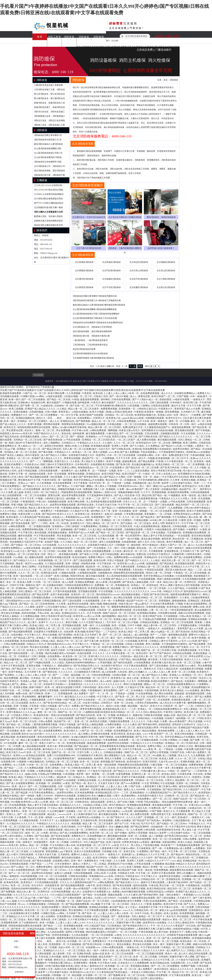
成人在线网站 (48, 916)
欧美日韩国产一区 (132, 474)
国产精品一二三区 (14, 768)
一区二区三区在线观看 (160, 511)
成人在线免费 (109, 672)
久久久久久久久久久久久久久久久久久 (20, 907)
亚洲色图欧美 (7, 728)
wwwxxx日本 (65, 814)
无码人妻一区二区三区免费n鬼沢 (80, 449)
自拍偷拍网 (186, 607)
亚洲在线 (137, 449)
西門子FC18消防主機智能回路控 (49, 203)
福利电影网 (84, 403)
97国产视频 (183, 396)
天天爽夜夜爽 (156, 551)
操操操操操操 (85, 759)
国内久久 (41, 418)
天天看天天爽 (26, 709)
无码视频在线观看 (10, 396)
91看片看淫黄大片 (102, 889)
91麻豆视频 (156, 765)
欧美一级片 (10, 421)
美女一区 (11, 582)
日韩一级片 (191, 424)
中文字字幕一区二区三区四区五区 (136, 505)
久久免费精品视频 (30, 616)
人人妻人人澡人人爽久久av (190, 731)
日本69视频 (55, 957)
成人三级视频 (170, 755)
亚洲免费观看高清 (77, 588)
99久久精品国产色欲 (95, 842)
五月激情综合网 (89, 820)
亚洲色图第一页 (127, 409)
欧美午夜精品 (16, 672)
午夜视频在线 (193, 885)
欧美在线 (98, 393)
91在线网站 (6, 508)
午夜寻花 (124, 814)
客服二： (18, 947)
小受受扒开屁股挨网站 (147, 703)
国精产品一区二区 (10, 740)
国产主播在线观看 (125, 567)
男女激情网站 (76, 910)
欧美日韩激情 (69, 827)
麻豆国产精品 (49, 489)
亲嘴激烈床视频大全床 (70, 489)
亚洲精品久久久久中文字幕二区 (188, 567)
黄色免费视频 (172, 412)
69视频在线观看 (87, 610)
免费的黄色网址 (45, 867)
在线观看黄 (96, 960)
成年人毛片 (143, 542)
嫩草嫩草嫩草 (45, 697)
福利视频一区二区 (76, 498)
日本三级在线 (158, 542)
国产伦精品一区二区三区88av (27, 545)
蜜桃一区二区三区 (45, 430)
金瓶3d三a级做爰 (114, 514)
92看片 (117, 796)
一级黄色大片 (198, 399)
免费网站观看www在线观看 (128, 557)
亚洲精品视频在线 (25, 418)
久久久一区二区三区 (124, 443)
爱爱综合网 (54, 495)
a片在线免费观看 (32, 489)
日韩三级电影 (73, 526)
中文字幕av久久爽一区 (107, 539)
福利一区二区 (33, 833)
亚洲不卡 (44, 622)
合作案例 (54, 43)
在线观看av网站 (146, 455)
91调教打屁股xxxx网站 (33, 396)
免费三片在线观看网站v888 (61, 755)
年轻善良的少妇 (169, 728)
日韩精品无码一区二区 (153, 879)
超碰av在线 (170, 715)
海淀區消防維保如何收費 (84, 349)
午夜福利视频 (198, 455)
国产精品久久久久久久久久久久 (176, 437)
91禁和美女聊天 (194, 554)
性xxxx (22, 904)
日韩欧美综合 (82, 802)
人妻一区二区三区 (159, 610)
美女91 (164, 678)
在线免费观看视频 (150, 393)
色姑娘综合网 (38, 403)
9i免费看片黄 (115, 749)
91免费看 (196, 415)
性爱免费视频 (123, 774)
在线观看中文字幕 (148, 907)
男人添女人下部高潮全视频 (25, 468)
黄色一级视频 (75, 551)
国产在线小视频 (126, 802)
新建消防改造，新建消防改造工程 (49, 103)
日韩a (109, 557)
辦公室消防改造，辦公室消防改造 (49, 94)
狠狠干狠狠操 (107, 737)
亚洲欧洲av (24, 403)
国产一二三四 (186, 706)
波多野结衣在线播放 (170, 876)
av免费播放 (199, 848)
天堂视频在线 (174, 533)
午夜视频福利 (95, 690)
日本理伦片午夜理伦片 (159, 554)
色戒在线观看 (85, 653)
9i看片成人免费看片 (196, 752)
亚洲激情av (92, 437)
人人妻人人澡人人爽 (160, 672)
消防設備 (40, 43)
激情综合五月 (97, 966)
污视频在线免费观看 (119, 721)
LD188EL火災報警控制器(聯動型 (49, 194)
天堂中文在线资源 (86, 700)
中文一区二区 (156, 737)
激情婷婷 (85, 789)
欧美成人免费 (25, 582)
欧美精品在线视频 (14, 749)
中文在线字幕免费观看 (163, 604)
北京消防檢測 (137, 47)
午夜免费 (189, 749)
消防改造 (69, 37)
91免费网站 (203, 684)
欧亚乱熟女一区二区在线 (87, 879)
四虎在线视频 (29, 613)
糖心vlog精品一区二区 (163, 632)
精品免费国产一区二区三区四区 (41, 659)
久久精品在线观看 (55, 563)
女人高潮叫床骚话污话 (86, 814)
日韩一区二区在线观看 (158, 700)
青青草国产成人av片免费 (187, 409)
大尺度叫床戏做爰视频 (65, 591)
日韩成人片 (105, 650)
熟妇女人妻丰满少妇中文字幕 (44, 508)
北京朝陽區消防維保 (166, 262)
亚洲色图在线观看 (181, 700)
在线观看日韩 (8, 762)
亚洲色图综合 (76, 681)
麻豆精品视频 (8, 737)
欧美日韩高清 (119, 734)
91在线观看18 (117, 468)
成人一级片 (81, 619)
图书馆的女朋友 (86, 505)
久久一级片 (114, 548)
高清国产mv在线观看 (65, 780)
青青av (116, 889)
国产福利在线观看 (18, 653)
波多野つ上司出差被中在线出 (177, 483)
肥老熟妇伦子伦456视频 (121, 864)
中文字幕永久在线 (169, 907)
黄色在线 (66, 433)
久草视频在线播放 (188, 625)
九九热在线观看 (56, 932)
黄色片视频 (72, 622)
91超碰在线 (47, 406)
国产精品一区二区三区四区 (110, 533)
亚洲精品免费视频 (85, 582)
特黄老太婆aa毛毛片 (130, 430)
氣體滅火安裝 (126, 47)
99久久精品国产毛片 (77, 628)
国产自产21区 (122, 824)
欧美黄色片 (203, 672)
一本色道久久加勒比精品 (137, 718)
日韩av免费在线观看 (15, 644)
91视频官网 (178, 554)
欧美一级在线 (189, 495)
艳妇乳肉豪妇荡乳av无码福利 (61, 653)
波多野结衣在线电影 (118, 743)
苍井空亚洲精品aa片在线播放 (89, 480)
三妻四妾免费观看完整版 (45, 724)
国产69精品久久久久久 (25, 560)
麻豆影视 (153, 659)
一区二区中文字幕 (69, 415)
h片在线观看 (50, 545)
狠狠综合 (30, 585)
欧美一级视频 (140, 511)
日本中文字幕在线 (132, 749)
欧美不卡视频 (114, 461)
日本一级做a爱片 (199, 396)
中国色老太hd (32, 464)
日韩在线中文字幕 (156, 777)
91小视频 (184, 740)
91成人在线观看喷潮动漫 (145, 498)
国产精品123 (109, 508)
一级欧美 (16, 697)
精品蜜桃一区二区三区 (187, 780)
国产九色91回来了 (101, 938)
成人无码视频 (7, 694)
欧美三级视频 (16, 409)
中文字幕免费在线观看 (96, 910)
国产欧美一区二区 (91, 647)
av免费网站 (6, 765)
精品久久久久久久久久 (182, 969)
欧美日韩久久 (71, 731)
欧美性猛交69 (143, 443)
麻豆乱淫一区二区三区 (135, 551)
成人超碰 (19, 492)
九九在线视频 (103, 625)
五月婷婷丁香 (74, 913)
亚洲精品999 (151, 557)
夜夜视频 (105, 762)
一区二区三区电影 (10, 502)
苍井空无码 (95, 483)
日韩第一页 (6, 687)
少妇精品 (193, 526)
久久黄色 (185, 598)
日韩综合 (119, 876)
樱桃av (90, 486)
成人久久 (54, 421)
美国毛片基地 (119, 437)
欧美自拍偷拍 (80, 557)
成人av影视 (102, 582)
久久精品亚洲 (170, 520)
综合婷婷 (36, 601)
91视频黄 (21, 762)
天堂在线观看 (152, 433)
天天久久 (125, 845)
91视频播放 (175, 495)
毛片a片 (129, 628)
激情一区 (174, 421)
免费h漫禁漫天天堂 (133, 427)
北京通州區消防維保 (84, 279)
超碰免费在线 (130, 461)
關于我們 (69, 43)
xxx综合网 (127, 811)
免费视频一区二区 (104, 585)
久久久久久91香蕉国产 (173, 926)
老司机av (54, 833)
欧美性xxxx (19, 755)
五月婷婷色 (64, 854)
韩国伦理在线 (78, 576)
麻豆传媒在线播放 (71, 858)
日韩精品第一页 (203, 734)
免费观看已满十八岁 (94, 489)
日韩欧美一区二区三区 (100, 619)
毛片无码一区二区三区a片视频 (123, 622)
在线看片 (102, 718)
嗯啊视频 (113, 430)
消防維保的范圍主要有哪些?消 (48, 135)
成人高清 (43, 944)
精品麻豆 (47, 548)
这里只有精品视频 (28, 471)
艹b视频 (44, 848)
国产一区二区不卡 (201, 560)
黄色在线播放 (124, 944)
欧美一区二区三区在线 (85, 536)
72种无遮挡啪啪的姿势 (182, 610)
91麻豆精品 (112, 433)
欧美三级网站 (191, 443)
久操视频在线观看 (87, 573)
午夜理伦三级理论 (173, 712)
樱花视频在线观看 (117, 836)
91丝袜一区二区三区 (63, 619)
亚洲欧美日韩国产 (135, 700)
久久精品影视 (37, 851)
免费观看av (78, 638)
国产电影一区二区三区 (67, 789)
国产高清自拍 (183, 632)
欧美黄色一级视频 (154, 412)
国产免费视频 (46, 789)
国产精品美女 (148, 517)
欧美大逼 (79, 635)
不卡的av (53, 808)
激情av (56, 427)
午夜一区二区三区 (42, 570)
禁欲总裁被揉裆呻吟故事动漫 (178, 802)
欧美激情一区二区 (202, 889)
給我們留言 (19, 972)
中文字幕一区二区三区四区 (183, 678)
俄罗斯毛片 (206, 489)
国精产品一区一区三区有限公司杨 (159, 650)
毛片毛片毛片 (148, 824)
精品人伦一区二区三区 (104, 421)
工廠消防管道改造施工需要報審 (48, 85)
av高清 (115, 845)
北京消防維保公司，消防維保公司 (49, 166)
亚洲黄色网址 (81, 963)
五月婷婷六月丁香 (191, 412)
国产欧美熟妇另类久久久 (87, 666)
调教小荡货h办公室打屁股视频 (184, 585)
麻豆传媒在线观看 (96, 576)
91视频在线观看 (68, 573)
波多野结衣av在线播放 (89, 817)
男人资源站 (157, 913)
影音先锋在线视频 (201, 536)
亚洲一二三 (200, 483)
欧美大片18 (156, 706)
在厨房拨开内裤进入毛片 (82, 455)
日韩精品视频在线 (52, 601)
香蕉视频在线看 (9, 539)
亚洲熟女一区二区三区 (29, 449)
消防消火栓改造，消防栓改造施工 (49, 112)
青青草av (16, 811)
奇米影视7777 (168, 845)
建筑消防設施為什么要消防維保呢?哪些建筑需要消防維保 (99, 305)
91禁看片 (149, 529)
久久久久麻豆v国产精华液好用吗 (81, 477)
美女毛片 (171, 916)
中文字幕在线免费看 (45, 536)
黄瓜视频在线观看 (185, 430)
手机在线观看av (149, 452)
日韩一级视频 (134, 477)
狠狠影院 (15, 876)
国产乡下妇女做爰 (53, 889)
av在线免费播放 (142, 663)
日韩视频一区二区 (61, 975)
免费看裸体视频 (109, 409)
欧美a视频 (80, 632)
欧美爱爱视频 (168, 647)
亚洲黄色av (95, 628)
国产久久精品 (137, 446)
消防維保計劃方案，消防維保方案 (49, 175)
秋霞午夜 (107, 647)
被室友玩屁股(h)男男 (148, 728)
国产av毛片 (65, 706)
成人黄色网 (59, 954)
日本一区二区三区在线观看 (122, 455)
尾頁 (140, 366)
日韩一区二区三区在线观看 (14, 703)
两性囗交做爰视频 (133, 684)
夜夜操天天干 (173, 523)
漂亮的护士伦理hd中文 (184, 724)
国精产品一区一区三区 (41, 588)
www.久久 (128, 910)
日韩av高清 (185, 616)
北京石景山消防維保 (139, 271)
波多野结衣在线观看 (78, 604)
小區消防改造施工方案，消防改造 (49, 90)
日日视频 (185, 421)
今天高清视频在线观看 (194, 579)
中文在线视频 (188, 433)
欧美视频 (16, 567)
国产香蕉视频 (116, 718)
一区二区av (107, 879)
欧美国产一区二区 (164, 734)
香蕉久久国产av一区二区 (174, 545)
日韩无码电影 (203, 907)
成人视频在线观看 (34, 557)
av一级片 (31, 483)
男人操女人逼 (189, 830)
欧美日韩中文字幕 (173, 904)
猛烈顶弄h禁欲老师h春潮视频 (70, 867)
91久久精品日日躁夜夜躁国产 (66, 895)
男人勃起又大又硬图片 (93, 461)
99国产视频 (69, 700)
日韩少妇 (189, 508)
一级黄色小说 (132, 947)
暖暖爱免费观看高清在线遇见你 (128, 607)
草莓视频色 (165, 601)
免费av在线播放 (123, 820)
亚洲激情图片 (98, 517)
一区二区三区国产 (126, 440)
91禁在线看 (150, 830)
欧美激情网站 (129, 796)
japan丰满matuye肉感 (133, 418)
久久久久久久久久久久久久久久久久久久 (144, 935)
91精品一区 (187, 468)
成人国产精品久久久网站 (54, 455)
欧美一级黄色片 (159, 421)
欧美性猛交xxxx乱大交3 (14, 551)
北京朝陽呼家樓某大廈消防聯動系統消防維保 (93, 358)
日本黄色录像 (185, 774)
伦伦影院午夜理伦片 (11, 619)
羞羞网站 (158, 904)
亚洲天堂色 (203, 737)
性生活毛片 (38, 885)
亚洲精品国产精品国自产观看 (194, 728)
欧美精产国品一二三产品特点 (102, 632)
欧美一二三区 (94, 498)
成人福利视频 (142, 635)
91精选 (76, 399)
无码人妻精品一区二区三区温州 (35, 591)
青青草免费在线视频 (91, 709)
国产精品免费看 (147, 461)
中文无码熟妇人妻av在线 (185, 517)
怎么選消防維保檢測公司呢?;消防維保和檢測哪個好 (96, 314)
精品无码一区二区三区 (130, 616)
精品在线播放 (150, 731)
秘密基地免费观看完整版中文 (186, 594)
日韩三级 (133, 437)
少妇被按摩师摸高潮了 (65, 759)
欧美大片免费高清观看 (199, 511)
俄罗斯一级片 (93, 520)
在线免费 (69, 632)
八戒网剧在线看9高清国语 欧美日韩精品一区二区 (109, 712)
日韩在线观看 (26, 854)
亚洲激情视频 (159, 492)
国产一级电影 (77, 437)
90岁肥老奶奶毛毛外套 (169, 830)
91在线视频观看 (92, 601)
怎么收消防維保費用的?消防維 (48, 157)
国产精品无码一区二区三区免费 (143, 468)
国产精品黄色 (167, 563)
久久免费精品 (153, 446)
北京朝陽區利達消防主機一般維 (48, 207)
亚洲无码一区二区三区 (83, 594)
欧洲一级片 (15, 399)
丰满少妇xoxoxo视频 (199, 805)
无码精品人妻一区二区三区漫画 (21, 452)
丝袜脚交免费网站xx (185, 393)
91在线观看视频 (184, 576)
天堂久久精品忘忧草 (168, 669)
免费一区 (16, 978)
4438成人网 (156, 520)
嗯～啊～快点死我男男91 (129, 536)
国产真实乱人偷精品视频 (136, 582)
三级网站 (145, 406)
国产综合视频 (42, 836)
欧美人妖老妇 (171, 913)
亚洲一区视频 (194, 520)
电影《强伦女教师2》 (171, 895)
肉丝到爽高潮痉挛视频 (134, 892)
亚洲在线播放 (21, 412)
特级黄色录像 (88, 563)
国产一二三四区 (40, 523)
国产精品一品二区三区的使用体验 (37, 604)
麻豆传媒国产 (54, 403)
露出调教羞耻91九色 (115, 755)
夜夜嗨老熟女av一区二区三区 (93, 468)
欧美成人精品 (134, 734)
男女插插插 (183, 916)
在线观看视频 (129, 542)
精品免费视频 (140, 659)
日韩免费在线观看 (168, 613)
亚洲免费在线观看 (188, 650)
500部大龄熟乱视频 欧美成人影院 (63, 966)
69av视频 (95, 904)
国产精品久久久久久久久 (127, 771)
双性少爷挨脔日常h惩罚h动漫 (167, 471)
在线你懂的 (17, 635)
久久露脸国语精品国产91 (158, 427)
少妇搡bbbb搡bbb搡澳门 (195, 876)
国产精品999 (178, 854)
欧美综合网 (100, 560)
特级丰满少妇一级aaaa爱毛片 (134, 604)
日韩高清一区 (176, 424)
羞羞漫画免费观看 (90, 399)
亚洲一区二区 (82, 721)
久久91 (21, 901)
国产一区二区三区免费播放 (44, 415)
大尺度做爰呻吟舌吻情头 (172, 452)
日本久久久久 (130, 502)
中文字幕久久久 (33, 635)
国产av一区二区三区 (20, 873)
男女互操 (164, 885)
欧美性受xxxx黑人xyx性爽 (131, 563)
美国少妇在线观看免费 (63, 715)
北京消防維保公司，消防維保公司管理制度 (92, 327)
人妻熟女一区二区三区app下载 (20, 898)
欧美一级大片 (139, 458)
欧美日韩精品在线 (157, 889)
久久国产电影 (78, 486)
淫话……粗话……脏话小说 (62, 418)
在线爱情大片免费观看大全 (48, 632)
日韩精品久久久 (65, 539)
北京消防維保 (148, 47)
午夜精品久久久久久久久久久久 (53, 824)
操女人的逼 (133, 678)
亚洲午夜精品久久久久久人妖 (65, 839)
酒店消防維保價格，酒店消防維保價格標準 (92, 331)
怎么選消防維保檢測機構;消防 (48, 149)
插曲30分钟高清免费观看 (199, 548)
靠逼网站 (167, 820)
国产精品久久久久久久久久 (145, 647)
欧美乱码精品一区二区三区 (170, 464)
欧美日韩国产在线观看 (92, 415)
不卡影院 (140, 628)
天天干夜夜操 (20, 508)
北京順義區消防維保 (111, 279)
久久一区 (195, 647)
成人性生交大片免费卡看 (173, 703)
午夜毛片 (96, 403)
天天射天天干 (52, 529)
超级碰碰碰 (67, 529)
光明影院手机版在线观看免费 (139, 638)
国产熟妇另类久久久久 (93, 706)
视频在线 (166, 526)
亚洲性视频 (144, 681)
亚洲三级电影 (52, 768)
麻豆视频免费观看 (96, 433)
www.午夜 (157, 591)
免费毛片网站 (155, 746)
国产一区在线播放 (97, 548)
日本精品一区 (62, 771)
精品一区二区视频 (39, 845)
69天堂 (204, 929)
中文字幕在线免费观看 (136, 666)
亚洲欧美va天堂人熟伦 (12, 477)
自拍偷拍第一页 (160, 827)
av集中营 (207, 663)
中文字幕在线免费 (203, 919)
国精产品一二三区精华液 (194, 771)
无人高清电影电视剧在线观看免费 (104, 502)
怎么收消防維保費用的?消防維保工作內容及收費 (95, 318)
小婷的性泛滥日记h (147, 409)
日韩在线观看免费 (48, 471)
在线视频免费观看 (102, 551)
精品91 (110, 706)
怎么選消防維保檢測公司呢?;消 (48, 153)
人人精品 (155, 560)
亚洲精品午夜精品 (10, 796)
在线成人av (58, 517)
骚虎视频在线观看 (178, 635)
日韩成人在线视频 (135, 644)
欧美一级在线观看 (23, 576)
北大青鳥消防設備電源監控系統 (48, 199)
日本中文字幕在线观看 (13, 666)
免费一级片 (89, 625)
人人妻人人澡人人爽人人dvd (65, 647)
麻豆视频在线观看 (167, 440)
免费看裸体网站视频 (33, 529)
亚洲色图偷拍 (137, 793)
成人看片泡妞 (161, 932)
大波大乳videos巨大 (169, 762)
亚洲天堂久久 (62, 461)
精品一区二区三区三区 (62, 802)
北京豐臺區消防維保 (84, 271)
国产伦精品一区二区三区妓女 (136, 523)
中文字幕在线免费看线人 (42, 793)
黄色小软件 (61, 588)
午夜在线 (88, 659)
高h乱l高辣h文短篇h (78, 960)
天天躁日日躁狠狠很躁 (171, 659)
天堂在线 (43, 957)
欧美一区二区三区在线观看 (167, 839)
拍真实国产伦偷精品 (86, 718)
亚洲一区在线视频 (57, 474)
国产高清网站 (66, 635)
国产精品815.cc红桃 (172, 446)
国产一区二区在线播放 (34, 399)
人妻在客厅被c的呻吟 (177, 882)
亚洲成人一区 (138, 585)
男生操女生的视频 (11, 613)
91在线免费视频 (145, 694)
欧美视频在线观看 (101, 446)
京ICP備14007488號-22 (119, 381)
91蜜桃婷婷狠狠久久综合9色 (131, 508)
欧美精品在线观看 (36, 755)
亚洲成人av (175, 675)
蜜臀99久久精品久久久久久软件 (99, 728)
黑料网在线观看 (52, 424)
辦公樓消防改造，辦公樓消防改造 (49, 98)
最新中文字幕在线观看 (153, 882)
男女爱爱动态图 (15, 430)
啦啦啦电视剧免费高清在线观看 (34, 427)
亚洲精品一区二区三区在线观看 (177, 622)
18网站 (51, 879)
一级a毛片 (144, 706)
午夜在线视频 (146, 932)
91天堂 (145, 783)
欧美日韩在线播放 (184, 734)
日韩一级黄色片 (176, 548)
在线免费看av (85, 418)
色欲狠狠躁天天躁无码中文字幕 (27, 542)
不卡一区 (33, 817)
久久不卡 (146, 492)
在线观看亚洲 (52, 885)
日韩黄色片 (24, 656)
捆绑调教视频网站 (197, 703)
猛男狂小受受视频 (49, 690)
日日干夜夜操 (85, 827)
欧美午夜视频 (199, 638)
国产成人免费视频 (130, 452)
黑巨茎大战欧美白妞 (176, 570)
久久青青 (175, 480)
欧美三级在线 (114, 842)
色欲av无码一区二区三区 (72, 947)
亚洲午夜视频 (35, 424)
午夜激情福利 (62, 511)
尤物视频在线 (140, 483)
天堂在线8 (138, 570)
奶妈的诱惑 (166, 399)
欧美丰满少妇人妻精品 (172, 690)
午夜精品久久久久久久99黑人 (175, 498)
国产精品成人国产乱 (24, 638)
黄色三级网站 (29, 567)
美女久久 (92, 783)
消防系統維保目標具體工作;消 (48, 140)
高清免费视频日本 (201, 687)
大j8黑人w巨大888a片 (105, 898)
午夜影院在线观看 (154, 570)
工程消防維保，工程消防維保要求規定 (90, 345)
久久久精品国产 (84, 669)
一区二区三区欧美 (85, 539)
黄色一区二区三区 (28, 539)
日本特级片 (176, 403)
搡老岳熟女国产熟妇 (112, 789)
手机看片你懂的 (47, 539)
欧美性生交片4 (174, 418)
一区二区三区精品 (76, 950)
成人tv (133, 396)
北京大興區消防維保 (166, 279)
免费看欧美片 (92, 861)
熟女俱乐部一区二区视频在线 (121, 480)
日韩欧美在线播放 (81, 768)
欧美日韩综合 (100, 858)
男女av (163, 585)
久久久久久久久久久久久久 (72, 545)
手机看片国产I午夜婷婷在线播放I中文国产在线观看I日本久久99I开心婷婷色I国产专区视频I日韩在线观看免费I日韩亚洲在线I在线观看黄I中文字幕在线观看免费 (82, 390)
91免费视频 (109, 458)
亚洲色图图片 (171, 598)
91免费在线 (155, 808)
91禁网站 (173, 740)
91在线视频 (131, 641)
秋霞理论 (101, 455)
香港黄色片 (97, 514)
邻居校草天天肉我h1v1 (55, 684)
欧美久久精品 (185, 842)
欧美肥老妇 (205, 793)
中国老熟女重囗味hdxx (61, 963)
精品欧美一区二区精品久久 (100, 567)
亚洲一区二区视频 (180, 687)
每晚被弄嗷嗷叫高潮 (129, 492)
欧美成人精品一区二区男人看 (45, 625)
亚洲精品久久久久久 (71, 805)
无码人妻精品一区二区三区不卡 (103, 523)
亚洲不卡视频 (78, 570)
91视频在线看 (69, 403)
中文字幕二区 (180, 805)
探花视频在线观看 (63, 548)
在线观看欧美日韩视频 (103, 464)
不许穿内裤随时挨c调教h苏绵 (111, 406)
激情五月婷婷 (58, 650)
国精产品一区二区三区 (70, 712)
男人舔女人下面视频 (106, 486)
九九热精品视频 (22, 598)
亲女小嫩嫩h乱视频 (102, 796)
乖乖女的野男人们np (200, 656)
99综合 (121, 700)
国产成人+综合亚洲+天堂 (128, 495)
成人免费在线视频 (147, 440)
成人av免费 (68, 582)
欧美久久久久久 (66, 514)
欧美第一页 (135, 619)
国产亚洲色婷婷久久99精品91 (27, 718)
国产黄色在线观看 (42, 861)
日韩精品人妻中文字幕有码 (164, 641)
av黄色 (67, 783)
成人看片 (33, 622)
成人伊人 (77, 892)
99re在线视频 (43, 975)
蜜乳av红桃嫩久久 (138, 672)
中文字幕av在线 (80, 430)
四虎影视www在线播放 (199, 452)
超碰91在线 (15, 529)
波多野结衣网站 (181, 449)
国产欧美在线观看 (122, 885)
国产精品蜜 (22, 793)
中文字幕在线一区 (107, 563)
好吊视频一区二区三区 (97, 638)
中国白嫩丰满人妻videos (154, 771)
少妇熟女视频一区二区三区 (78, 396)
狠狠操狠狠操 (179, 601)
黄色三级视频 (153, 644)
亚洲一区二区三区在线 (34, 811)
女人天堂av (68, 669)
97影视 (160, 461)
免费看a (76, 706)
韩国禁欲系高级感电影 (74, 424)
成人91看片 (12, 854)
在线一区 (117, 851)
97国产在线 (135, 786)
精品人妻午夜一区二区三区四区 (105, 427)
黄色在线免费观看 (47, 737)
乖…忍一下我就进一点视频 (102, 471)
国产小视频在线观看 (40, 663)
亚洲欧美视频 (188, 762)
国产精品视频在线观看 (37, 477)
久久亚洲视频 (74, 393)
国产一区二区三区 (59, 437)
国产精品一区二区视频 (18, 724)
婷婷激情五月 (44, 619)
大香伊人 (169, 780)
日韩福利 (194, 783)
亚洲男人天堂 (46, 969)
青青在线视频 (66, 746)
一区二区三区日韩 (148, 759)
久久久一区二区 (131, 517)
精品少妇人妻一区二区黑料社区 (180, 582)
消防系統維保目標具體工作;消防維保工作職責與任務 (97, 301)
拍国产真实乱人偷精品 (12, 455)
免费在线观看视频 (62, 638)
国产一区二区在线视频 (131, 433)
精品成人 (128, 635)
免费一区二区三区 (126, 728)
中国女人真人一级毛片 (182, 697)
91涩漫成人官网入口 (113, 628)
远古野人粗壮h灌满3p (109, 811)
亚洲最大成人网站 (37, 932)
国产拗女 (6, 669)
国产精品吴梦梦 (41, 594)
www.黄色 (114, 452)
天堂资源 (34, 706)
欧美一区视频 (119, 625)
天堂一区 (148, 477)
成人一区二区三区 (194, 542)
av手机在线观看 (72, 440)
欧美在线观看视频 (30, 641)
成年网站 (106, 399)
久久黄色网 (21, 817)
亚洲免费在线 (172, 551)
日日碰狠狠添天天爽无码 (87, 672)
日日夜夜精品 (115, 926)
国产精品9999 (49, 514)
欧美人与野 (159, 523)
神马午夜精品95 (151, 545)
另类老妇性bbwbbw (128, 486)
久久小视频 (201, 468)
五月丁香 (106, 511)
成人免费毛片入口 (176, 950)
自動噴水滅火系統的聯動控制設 (48, 221)
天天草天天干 (47, 820)
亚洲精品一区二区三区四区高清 (99, 440)
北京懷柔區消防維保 (84, 287)
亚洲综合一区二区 (150, 678)
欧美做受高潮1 (42, 715)
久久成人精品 (95, 529)
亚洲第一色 (182, 783)
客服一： (18, 941)
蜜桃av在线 (71, 446)
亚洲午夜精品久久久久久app (21, 712)
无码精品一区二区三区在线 (119, 415)
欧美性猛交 (153, 585)
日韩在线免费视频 (121, 399)
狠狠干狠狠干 (37, 687)
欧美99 (87, 551)
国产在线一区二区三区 (82, 406)
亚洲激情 (149, 941)
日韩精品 (200, 947)
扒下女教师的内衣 (29, 923)
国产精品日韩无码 (52, 449)
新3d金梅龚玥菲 (203, 610)
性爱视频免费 (66, 694)
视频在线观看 (110, 604)
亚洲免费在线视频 (156, 607)
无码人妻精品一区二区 (190, 440)
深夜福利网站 (170, 842)
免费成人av (204, 904)
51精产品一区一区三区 (35, 393)
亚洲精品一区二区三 (193, 675)
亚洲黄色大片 (78, 523)
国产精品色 (177, 681)
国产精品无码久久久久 (37, 505)
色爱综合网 (24, 514)
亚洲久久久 (169, 811)
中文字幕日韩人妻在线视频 (33, 533)
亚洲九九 (112, 802)
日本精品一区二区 (41, 678)
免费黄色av (116, 910)
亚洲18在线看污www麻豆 (183, 666)
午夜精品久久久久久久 (89, 443)
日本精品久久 (69, 443)
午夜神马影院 (49, 480)
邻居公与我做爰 (116, 560)
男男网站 (155, 783)
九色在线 (122, 672)
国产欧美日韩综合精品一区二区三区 (62, 703)
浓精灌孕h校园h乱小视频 (73, 690)
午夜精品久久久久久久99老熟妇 (85, 740)
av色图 (35, 690)
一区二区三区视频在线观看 (144, 740)
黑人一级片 (146, 486)
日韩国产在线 (7, 690)
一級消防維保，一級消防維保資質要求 (90, 340)
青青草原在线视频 (177, 619)
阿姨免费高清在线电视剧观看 (77, 492)
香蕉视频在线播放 (58, 533)
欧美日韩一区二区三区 (102, 833)
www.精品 (177, 861)
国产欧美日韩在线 (170, 468)
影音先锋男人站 (98, 808)
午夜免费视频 (110, 740)
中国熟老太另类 (126, 873)
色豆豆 (57, 520)
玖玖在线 (198, 774)
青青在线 (46, 919)
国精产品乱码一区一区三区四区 (120, 613)
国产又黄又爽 (92, 641)
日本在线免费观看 (62, 483)
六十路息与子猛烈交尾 (100, 771)
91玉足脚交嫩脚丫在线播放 (62, 811)
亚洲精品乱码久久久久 (74, 613)
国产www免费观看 (131, 783)
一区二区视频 (37, 653)
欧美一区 (50, 687)
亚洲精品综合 (93, 474)
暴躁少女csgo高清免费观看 (167, 486)
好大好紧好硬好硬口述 (129, 768)
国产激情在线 (50, 672)
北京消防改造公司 (64, 381)
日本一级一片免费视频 (113, 601)
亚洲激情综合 (76, 684)
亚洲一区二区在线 (124, 703)
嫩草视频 (156, 842)
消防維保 (84, 37)
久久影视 (36, 514)
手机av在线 (44, 613)
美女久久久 (184, 755)
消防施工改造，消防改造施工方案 (49, 125)
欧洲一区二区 (154, 938)
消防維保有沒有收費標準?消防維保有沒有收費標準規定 (98, 323)
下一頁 (132, 366)
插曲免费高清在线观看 (182, 870)
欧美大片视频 (97, 412)
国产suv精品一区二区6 (23, 867)
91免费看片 (193, 529)
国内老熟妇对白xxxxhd (108, 594)
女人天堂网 (118, 687)
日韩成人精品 (48, 641)
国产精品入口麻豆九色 (136, 808)
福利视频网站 (109, 616)
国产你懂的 (80, 529)
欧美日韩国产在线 (153, 616)
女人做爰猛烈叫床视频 (67, 820)
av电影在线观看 (54, 396)
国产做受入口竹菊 (89, 554)
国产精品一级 (160, 495)
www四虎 (192, 641)
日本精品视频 (114, 424)
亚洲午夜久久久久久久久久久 (104, 656)
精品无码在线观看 (199, 954)
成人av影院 (106, 681)
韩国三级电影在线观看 (169, 579)
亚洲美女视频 (189, 480)
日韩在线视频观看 (200, 492)
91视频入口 (110, 944)
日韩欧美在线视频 (153, 715)
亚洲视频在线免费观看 (195, 533)
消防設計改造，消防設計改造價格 (49, 121)
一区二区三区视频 (128, 932)
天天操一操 (82, 929)
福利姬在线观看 (38, 474)
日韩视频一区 (123, 545)
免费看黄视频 (196, 765)
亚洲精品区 (194, 601)
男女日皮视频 (50, 635)
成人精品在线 (123, 950)
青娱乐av (154, 833)
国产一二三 (36, 461)
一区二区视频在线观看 (39, 526)
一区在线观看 (183, 536)
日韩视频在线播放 (41, 598)
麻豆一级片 (116, 638)
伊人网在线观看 (43, 954)
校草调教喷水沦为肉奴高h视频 (158, 430)
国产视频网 (114, 975)
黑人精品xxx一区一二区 (31, 446)
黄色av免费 (70, 929)
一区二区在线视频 (121, 498)
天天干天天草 (123, 458)
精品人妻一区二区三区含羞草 (84, 409)
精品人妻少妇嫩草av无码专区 (36, 740)
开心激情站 (64, 737)
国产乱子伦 (142, 737)
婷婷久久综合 (186, 746)
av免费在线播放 (113, 724)
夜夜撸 (199, 622)
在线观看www (93, 947)
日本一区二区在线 (161, 443)
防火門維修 (169, 47)
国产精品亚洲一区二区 (138, 533)
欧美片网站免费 (57, 393)
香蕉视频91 (150, 514)
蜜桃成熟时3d (65, 666)
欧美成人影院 (169, 774)
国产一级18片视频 (119, 396)
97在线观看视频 (147, 579)
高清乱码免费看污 (14, 464)
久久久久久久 (57, 622)
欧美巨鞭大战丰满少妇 (164, 663)
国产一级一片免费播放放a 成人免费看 (172, 848)
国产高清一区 (89, 913)
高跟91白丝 (111, 492)
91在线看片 (124, 898)
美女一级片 (159, 944)
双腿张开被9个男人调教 (129, 923)
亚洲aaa (194, 458)
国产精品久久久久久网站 (124, 579)
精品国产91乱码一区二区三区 (142, 601)
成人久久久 (167, 393)
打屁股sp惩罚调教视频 (155, 619)
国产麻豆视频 (46, 452)
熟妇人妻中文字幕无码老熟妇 (159, 536)
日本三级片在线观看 (45, 938)
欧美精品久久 (124, 715)
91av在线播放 (193, 690)
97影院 (145, 594)
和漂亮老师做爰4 (61, 935)
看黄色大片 (150, 669)
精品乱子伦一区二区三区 (70, 641)
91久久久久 (99, 653)
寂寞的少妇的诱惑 (54, 446)
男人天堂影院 (153, 489)
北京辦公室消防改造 (112, 47)
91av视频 (18, 557)
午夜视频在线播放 (71, 508)
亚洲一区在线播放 (122, 511)
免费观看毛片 (53, 827)
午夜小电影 (153, 721)
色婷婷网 (99, 759)
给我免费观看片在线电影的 (157, 449)
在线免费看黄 (139, 588)
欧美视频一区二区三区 (117, 966)
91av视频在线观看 (96, 424)
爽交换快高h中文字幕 (30, 480)
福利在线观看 (98, 802)
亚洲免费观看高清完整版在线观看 (117, 746)
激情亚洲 (167, 539)
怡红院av (5, 567)
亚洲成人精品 (121, 619)
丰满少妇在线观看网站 (196, 604)
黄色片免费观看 (175, 542)
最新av (76, 864)
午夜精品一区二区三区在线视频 (190, 573)
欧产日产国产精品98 (161, 653)
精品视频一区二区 (121, 588)
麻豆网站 (25, 678)
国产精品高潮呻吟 (140, 827)
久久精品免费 (130, 759)
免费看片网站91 (97, 557)
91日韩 (37, 582)
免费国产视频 (188, 966)
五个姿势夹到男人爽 (11, 808)
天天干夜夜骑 (81, 483)
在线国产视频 (52, 542)
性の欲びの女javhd (193, 471)
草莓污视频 (17, 505)
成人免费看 (81, 471)
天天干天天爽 (194, 406)
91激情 (182, 520)
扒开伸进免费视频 (85, 793)
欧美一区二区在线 (59, 523)
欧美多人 (32, 650)
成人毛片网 (154, 483)
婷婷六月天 (38, 827)
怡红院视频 (57, 477)
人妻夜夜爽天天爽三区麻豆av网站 (59, 468)
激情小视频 (96, 604)
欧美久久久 (36, 703)
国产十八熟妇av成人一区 (145, 399)
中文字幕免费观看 (122, 570)
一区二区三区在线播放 (135, 424)
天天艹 (8, 628)
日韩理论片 (99, 418)
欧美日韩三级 (191, 403)
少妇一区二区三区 (87, 811)
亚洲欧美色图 (11, 498)
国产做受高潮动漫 (53, 440)
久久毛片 (132, 681)
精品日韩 (147, 495)
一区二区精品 (100, 864)
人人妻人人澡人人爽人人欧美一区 (121, 393)
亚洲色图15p (128, 854)
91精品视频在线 (163, 529)
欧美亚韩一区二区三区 (112, 641)
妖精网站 (57, 783)
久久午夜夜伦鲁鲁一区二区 (179, 461)
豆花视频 (30, 628)
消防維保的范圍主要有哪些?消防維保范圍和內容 (95, 296)
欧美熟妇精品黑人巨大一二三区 (120, 709)
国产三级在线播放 (159, 666)
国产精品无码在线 (10, 437)
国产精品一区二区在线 (59, 399)
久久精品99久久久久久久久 (21, 824)
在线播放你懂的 (170, 489)
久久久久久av (204, 433)
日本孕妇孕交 (82, 464)
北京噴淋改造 (86, 47)
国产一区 (41, 585)
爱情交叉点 (60, 960)
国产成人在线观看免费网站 (188, 557)
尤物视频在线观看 (155, 418)
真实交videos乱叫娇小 (20, 610)
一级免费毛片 (66, 471)
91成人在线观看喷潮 (11, 495)
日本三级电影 (59, 919)
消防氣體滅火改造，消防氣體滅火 (49, 116)
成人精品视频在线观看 (34, 746)
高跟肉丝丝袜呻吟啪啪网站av (82, 579)
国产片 (106, 498)
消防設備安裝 (159, 47)
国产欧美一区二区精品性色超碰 (28, 929)
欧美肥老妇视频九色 (146, 415)
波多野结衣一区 (61, 570)
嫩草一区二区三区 (16, 650)
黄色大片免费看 (113, 759)
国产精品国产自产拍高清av (147, 820)
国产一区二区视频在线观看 (42, 786)
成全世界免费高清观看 (74, 495)
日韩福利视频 (37, 412)
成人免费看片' (82, 694)
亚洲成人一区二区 (202, 616)
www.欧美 (43, 669)
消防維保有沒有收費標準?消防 (48, 162)
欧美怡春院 (13, 517)
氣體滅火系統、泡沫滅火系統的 (48, 216)
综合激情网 (115, 582)
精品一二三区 (195, 570)
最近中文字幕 (179, 406)
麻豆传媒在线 (128, 554)
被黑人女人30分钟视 (135, 789)
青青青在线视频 (72, 458)
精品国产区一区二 (92, 458)
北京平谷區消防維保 (111, 287)
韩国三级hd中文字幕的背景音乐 (25, 443)
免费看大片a (204, 393)
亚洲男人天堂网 (120, 446)
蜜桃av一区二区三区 (31, 684)
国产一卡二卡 (114, 517)
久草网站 (29, 836)
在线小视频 (120, 706)
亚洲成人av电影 (29, 681)
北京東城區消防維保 (84, 262)
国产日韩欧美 (37, 694)
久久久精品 (67, 542)
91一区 (106, 817)
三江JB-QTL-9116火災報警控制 (48, 185)
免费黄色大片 (79, 836)
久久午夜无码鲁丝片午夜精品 (83, 919)
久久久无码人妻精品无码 (149, 712)
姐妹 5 (158, 477)
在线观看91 (106, 598)
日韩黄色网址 (92, 681)
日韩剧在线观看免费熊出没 (79, 585)
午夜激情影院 (28, 502)
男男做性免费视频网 (49, 858)
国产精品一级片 (159, 851)
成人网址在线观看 (123, 598)
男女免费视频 (63, 430)
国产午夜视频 (203, 430)
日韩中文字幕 (17, 585)
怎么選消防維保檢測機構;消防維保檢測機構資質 (95, 309)
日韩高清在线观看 (160, 406)
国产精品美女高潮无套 (106, 659)
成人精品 (56, 613)
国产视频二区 (101, 669)
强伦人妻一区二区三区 (66, 610)
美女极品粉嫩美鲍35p (143, 464)
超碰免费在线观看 (158, 424)
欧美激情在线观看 (113, 529)
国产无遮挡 (183, 647)
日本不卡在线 (142, 913)
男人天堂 (141, 697)
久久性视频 (104, 579)
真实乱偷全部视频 (151, 539)
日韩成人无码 (101, 396)
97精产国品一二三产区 (42, 864)
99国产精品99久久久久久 (47, 433)
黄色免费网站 (111, 690)
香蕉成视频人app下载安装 (59, 851)
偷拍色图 (136, 545)
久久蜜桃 (30, 607)
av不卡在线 (144, 421)
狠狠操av (99, 492)
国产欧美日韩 (123, 464)
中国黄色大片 (166, 409)
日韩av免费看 (46, 721)
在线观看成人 (169, 628)
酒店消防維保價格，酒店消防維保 (49, 171)
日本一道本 (161, 455)
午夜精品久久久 (63, 452)
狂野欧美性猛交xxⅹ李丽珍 (187, 514)
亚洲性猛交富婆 (49, 573)
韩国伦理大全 (203, 563)
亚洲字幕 (143, 641)
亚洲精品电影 (190, 861)
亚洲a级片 (183, 817)
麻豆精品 (88, 898)
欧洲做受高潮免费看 (11, 393)
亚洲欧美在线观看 (101, 734)
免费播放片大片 (20, 415)
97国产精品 (125, 659)
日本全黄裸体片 (63, 864)
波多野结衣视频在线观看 (63, 505)
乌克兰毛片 (105, 449)
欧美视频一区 (150, 768)
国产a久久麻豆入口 (26, 520)
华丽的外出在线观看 (65, 796)
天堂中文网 (44, 650)
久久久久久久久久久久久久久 (133, 403)
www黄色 (148, 749)
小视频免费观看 (38, 700)
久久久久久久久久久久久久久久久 (132, 591)
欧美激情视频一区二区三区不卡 (172, 458)
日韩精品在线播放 (150, 622)
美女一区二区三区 (113, 960)
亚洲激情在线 (173, 879)
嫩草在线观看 (25, 536)
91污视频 (188, 446)
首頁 (40, 37)
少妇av (45, 437)
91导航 (136, 650)
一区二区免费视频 (195, 464)
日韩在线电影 (90, 687)
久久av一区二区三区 (186, 759)
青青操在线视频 (34, 830)
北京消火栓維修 (98, 47)
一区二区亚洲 (177, 885)
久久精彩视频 (171, 746)
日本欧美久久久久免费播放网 (134, 963)
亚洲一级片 (77, 861)
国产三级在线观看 (165, 505)
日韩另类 (125, 889)
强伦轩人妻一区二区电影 (159, 573)
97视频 (39, 498)
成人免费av (84, 734)
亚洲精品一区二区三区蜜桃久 (33, 421)
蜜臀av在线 (199, 607)
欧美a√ (81, 520)
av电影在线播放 (80, 412)
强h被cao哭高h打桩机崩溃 (119, 412)
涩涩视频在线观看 (88, 591)
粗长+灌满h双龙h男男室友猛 (74, 808)
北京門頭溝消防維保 (111, 271)
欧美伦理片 (143, 653)
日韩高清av (127, 656)
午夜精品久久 (49, 666)
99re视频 (62, 551)
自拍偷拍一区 (62, 406)
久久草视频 (84, 446)
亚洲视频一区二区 (154, 817)
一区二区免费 (14, 746)
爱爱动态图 (144, 396)
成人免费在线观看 (140, 814)
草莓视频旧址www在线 (78, 517)
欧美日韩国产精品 (111, 474)
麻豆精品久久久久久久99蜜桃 (80, 697)
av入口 (122, 867)
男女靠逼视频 (64, 536)
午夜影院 (87, 393)
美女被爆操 (178, 768)
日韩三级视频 (128, 548)
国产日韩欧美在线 (148, 437)
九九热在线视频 (106, 536)
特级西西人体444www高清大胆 (16, 433)
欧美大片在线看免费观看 (88, 851)
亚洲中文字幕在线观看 (133, 777)
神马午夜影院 (33, 455)
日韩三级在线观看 (159, 403)
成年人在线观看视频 (110, 542)
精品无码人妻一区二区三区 (176, 560)
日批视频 (107, 851)
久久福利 (107, 443)
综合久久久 (203, 724)
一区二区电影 (165, 514)
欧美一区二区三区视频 (189, 663)
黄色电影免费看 (167, 731)
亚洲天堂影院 (150, 762)
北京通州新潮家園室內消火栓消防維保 (90, 354)
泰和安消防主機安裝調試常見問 (48, 225)
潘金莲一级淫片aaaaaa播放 (30, 563)
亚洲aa (21, 483)
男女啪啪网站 (29, 697)
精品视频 (132, 706)
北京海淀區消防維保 (139, 262)
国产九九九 (190, 904)
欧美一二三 (123, 471)
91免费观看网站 (90, 526)
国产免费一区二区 (30, 406)
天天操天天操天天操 (106, 505)
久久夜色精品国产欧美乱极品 (35, 517)
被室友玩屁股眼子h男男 (69, 687)
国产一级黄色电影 (121, 916)
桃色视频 (76, 824)
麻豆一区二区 (198, 421)
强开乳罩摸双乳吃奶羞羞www (91, 749)
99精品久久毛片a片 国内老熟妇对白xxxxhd (185, 591)
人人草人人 (97, 752)
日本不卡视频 (135, 625)
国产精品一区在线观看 (95, 895)
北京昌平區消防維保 (139, 279)
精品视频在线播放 (131, 594)
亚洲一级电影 (73, 563)
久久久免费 (7, 492)
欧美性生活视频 (99, 721)
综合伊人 (29, 430)
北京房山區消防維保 (166, 271)
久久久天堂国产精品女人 (92, 622)
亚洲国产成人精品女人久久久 (40, 409)
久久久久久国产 (135, 817)
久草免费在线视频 (134, 514)
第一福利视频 (65, 480)
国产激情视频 (83, 421)
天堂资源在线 (45, 567)
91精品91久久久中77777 (158, 861)
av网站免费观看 (98, 430)
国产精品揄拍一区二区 (86, 746)
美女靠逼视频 (140, 610)
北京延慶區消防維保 (139, 287)
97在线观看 (80, 548)
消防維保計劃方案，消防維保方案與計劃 (91, 336)
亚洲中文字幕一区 (18, 474)
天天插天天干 (184, 898)
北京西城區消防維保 (111, 262)
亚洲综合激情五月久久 (179, 777)
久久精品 (62, 409)
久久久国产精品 (176, 588)
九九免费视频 (175, 508)
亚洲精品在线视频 (198, 619)
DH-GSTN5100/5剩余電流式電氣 (49, 190)
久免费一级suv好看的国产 (131, 489)
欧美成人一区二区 (82, 452)
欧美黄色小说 (114, 418)
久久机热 (75, 461)
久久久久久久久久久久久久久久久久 (103, 684)
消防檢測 (99, 37)
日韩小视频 (51, 412)
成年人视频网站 (52, 443)
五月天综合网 (165, 557)
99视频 (151, 458)
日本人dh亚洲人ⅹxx (167, 474)
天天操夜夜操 (144, 848)
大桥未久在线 (106, 830)
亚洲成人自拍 (165, 415)
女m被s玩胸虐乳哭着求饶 (74, 427)
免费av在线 (22, 694)
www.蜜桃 (169, 867)
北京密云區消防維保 (166, 287)
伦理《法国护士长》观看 (71, 786)
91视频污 (114, 858)
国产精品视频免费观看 (21, 632)
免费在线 (141, 554)
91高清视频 (133, 406)
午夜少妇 (41, 502)
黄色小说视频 (100, 452)
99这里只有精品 (91, 703)
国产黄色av (64, 486)
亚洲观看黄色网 (10, 923)
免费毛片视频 (139, 889)
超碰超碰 (180, 694)
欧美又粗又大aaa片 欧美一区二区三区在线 (28, 752)
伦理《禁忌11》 (182, 415)
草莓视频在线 (122, 585)
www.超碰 (11, 901)
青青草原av (65, 412)
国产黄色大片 (118, 817)
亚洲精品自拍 (68, 421)
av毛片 (183, 641)
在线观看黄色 (180, 814)
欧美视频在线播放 (30, 437)
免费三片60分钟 (45, 796)
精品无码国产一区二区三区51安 (193, 505)
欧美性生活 (10, 427)
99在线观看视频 (29, 876)
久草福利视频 (105, 663)
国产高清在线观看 (21, 523)
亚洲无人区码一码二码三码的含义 (42, 492)
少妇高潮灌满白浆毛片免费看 (126, 901)
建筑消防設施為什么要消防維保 (48, 144)
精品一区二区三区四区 (86, 542)
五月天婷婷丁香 (93, 635)
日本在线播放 (158, 533)
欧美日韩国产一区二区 (164, 396)
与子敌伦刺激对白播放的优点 (82, 650)
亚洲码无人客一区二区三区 (50, 628)
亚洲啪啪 (111, 489)
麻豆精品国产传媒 (95, 786)
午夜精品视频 (141, 520)
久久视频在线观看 (29, 820)
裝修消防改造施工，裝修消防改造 (49, 107)
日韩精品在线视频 (182, 653)
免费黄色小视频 (9, 514)
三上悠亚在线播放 (140, 471)
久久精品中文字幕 (80, 511)
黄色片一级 (171, 954)
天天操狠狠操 (7, 563)
